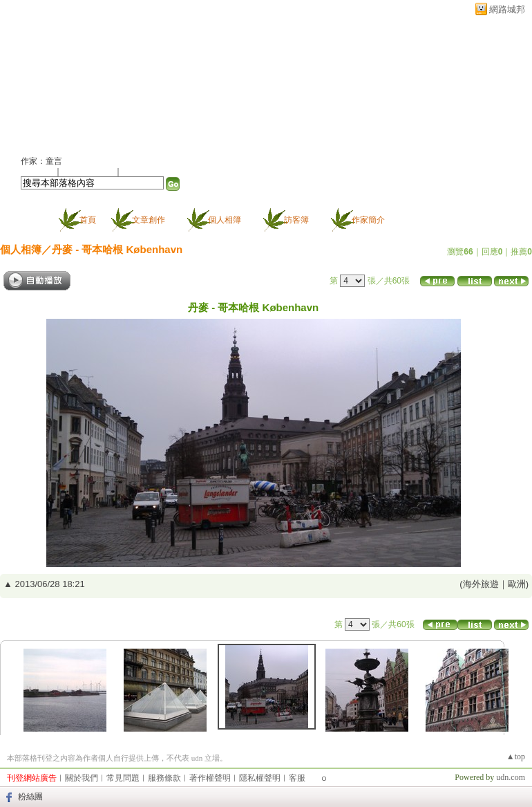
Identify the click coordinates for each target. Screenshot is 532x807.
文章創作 (149, 220)
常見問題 (123, 778)
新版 (176, 81)
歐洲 (517, 584)
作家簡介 (368, 220)
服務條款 (164, 778)
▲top (516, 757)
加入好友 (37, 171)
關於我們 (82, 778)
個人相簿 (225, 220)
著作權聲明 (210, 778)
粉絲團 (30, 797)
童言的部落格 (73, 81)
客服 (297, 778)
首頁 (88, 220)
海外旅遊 (481, 584)
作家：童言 (41, 161)
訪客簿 (296, 220)
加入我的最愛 (89, 171)
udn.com (511, 777)
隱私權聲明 (260, 778)
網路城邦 (507, 9)
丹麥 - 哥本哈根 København (117, 249)
